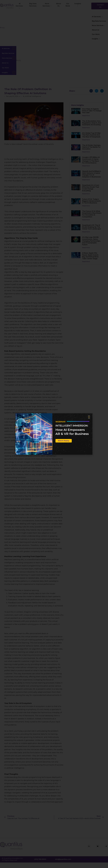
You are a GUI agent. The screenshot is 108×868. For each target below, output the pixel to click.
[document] (54, 434)
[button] (89, 417)
